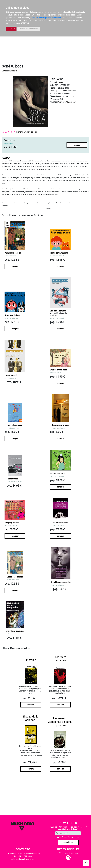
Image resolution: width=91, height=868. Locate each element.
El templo (30, 660)
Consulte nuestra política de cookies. (46, 18)
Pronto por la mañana (59, 253)
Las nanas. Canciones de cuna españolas (60, 722)
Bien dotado (13, 479)
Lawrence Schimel (9, 71)
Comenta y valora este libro (27, 132)
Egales (60, 82)
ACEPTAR (11, 29)
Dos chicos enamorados (61, 582)
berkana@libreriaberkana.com (23, 859)
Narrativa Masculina (66, 102)
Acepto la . (69, 837)
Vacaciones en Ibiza (13, 253)
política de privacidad (72, 837)
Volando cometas (15, 425)
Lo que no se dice (12, 375)
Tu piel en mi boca (61, 523)
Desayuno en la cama (61, 425)
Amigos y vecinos (12, 523)
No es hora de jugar (12, 315)
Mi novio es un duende (15, 631)
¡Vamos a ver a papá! (59, 370)
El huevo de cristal (57, 473)
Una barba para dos (58, 311)
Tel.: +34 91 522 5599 (23, 856)
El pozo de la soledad (30, 718)
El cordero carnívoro (60, 659)
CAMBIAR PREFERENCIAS (28, 29)
